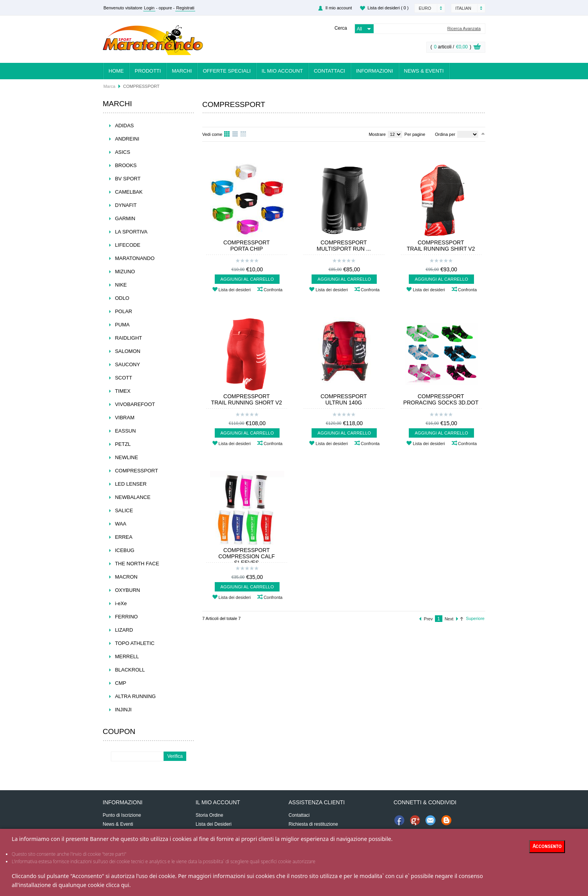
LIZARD (124, 630)
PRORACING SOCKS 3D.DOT (441, 403)
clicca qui (118, 885)
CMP (120, 683)
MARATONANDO (135, 258)
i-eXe (121, 603)
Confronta (273, 290)
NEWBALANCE (133, 497)
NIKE (121, 285)
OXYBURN (127, 590)
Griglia (227, 134)
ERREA (124, 537)
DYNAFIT (126, 205)
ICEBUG (125, 550)
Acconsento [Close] (547, 846)
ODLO (122, 298)
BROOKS (126, 165)
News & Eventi (424, 71)
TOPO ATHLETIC (135, 643)
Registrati (185, 8)
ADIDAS (124, 126)
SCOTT (123, 378)
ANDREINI (127, 139)
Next (449, 619)
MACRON (126, 577)
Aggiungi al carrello (247, 279)
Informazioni (375, 71)
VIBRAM (125, 418)
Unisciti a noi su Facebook (399, 820)
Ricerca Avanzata (464, 29)
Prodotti (148, 71)
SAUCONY (127, 364)
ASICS (122, 152)
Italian (463, 8)
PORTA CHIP (247, 249)
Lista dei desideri (388, 8)
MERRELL (127, 656)
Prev (429, 619)
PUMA (122, 325)
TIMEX (123, 391)
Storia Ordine (209, 815)
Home (116, 71)
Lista (235, 134)
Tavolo (244, 134)
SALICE (124, 510)
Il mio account (339, 8)
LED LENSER (131, 484)
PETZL (123, 444)
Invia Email (431, 820)
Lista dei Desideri (214, 824)
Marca (110, 86)
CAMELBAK (129, 192)
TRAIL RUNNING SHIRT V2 (441, 249)
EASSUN (125, 431)
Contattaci (330, 71)
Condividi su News (446, 820)
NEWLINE (126, 457)
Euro (425, 8)
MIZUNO (125, 272)
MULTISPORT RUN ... (344, 249)
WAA (120, 524)
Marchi (182, 71)
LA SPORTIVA (131, 232)
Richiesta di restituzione (313, 824)
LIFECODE (127, 245)
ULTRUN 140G (344, 403)
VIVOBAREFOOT (135, 404)
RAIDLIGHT (128, 338)
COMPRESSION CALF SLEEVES (247, 559)
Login (149, 8)
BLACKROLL (130, 670)
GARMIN (125, 218)
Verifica (175, 756)
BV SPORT (128, 179)
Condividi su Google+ (415, 820)
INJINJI (123, 710)
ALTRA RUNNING (135, 696)
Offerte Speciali (227, 71)
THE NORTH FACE (137, 564)
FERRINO (126, 617)
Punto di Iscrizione (122, 815)
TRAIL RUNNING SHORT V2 (247, 403)
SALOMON (127, 351)
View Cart (477, 48)
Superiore (475, 618)
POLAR (123, 311)
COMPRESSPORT (136, 471)
